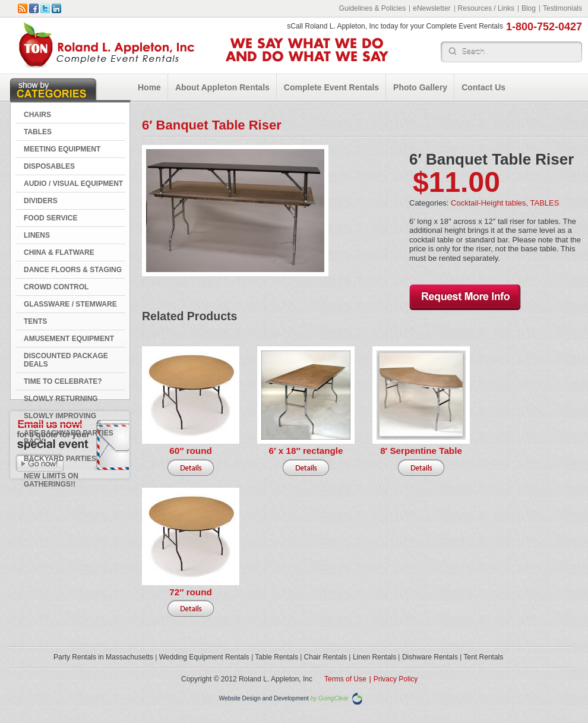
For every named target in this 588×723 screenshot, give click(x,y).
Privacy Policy (396, 679)
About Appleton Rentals (222, 87)
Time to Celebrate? (63, 381)
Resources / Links (486, 8)
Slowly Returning (61, 399)
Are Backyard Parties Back (69, 437)
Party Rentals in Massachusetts (103, 657)
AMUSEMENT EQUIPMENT (69, 339)
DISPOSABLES (49, 166)
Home (149, 87)
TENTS (35, 321)
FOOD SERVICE (50, 218)
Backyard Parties (60, 459)
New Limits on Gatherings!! (51, 480)
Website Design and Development (264, 699)
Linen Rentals (374, 657)
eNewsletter (431, 8)
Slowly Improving (60, 416)
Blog (529, 8)
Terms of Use (345, 679)
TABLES (38, 132)
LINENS (37, 235)
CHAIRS (37, 115)
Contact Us (483, 87)
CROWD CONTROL (56, 287)
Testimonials (562, 8)
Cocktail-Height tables (488, 203)
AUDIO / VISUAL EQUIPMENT (73, 184)
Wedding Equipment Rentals (204, 657)
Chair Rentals (326, 657)
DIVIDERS (41, 201)
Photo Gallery (420, 87)
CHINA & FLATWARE (59, 252)
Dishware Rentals (430, 657)
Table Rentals (276, 657)
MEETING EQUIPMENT (62, 149)
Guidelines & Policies (372, 8)
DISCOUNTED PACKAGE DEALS (66, 360)
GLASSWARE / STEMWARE (70, 304)
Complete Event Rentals (331, 87)
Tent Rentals (484, 657)
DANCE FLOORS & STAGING (73, 270)
